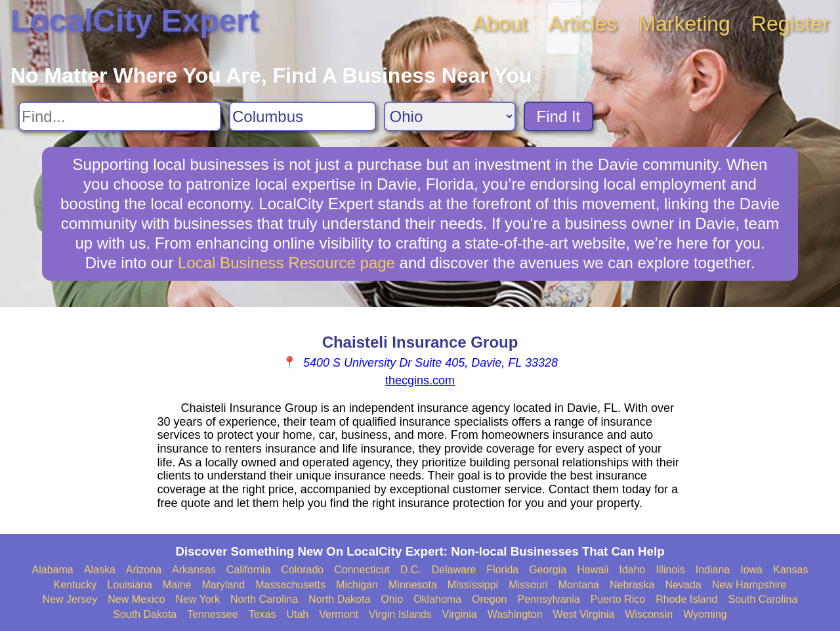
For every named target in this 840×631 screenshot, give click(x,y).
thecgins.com (420, 380)
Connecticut (362, 570)
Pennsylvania (548, 599)
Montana (579, 585)
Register (790, 24)
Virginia (460, 614)
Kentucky (75, 585)
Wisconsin (649, 614)
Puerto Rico (618, 599)
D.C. (411, 570)
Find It (559, 116)
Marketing (684, 24)
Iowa (751, 570)
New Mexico (136, 599)
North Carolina (264, 599)
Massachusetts (290, 585)
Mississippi (473, 585)
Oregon (489, 599)
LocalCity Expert (135, 21)
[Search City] (303, 116)
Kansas (790, 570)
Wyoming (705, 614)
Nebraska (632, 585)
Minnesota (413, 585)
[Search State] (450, 116)
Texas (262, 614)
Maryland (223, 585)
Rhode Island (686, 599)
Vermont (339, 614)
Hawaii (593, 570)
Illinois (670, 570)
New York (198, 599)
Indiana (713, 570)
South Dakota (145, 614)
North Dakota (339, 599)
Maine (177, 585)
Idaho (632, 570)
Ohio (392, 599)
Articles (582, 24)
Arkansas (194, 570)
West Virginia (584, 614)
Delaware (454, 570)
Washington (515, 614)
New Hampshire (749, 585)
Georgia (548, 570)
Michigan (357, 585)
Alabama (53, 570)
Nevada (683, 585)
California (249, 570)
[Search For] (120, 116)
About (500, 24)
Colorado (302, 570)
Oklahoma (437, 599)
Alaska (100, 570)
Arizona (144, 570)
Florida (502, 570)
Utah (297, 614)
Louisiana (130, 585)
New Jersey (70, 599)
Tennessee (212, 614)
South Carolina (763, 599)
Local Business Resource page (286, 263)
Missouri (528, 585)
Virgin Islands (400, 614)
